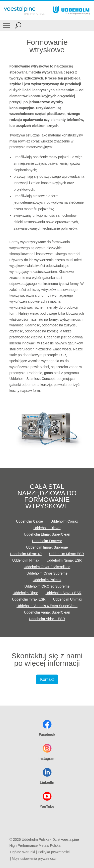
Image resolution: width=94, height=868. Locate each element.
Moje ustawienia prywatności (34, 859)
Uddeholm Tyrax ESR (29, 599)
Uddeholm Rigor (25, 593)
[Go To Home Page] (24, 10)
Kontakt (47, 679)
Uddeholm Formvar (47, 541)
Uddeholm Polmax (47, 580)
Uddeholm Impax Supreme (47, 547)
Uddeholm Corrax (64, 521)
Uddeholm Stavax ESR (63, 593)
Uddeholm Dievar (47, 528)
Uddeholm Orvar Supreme (47, 573)
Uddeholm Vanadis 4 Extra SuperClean (47, 606)
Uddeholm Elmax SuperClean (47, 534)
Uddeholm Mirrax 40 (26, 554)
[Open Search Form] (18, 25)
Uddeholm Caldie (29, 521)
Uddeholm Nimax (26, 560)
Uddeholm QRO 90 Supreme (47, 586)
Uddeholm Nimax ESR (64, 560)
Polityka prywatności (54, 852)
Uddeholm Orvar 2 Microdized (47, 567)
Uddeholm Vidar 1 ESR (47, 619)
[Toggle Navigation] (7, 25)
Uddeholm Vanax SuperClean (47, 612)
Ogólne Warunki (23, 852)
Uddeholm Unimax (68, 599)
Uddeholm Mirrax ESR (67, 554)
